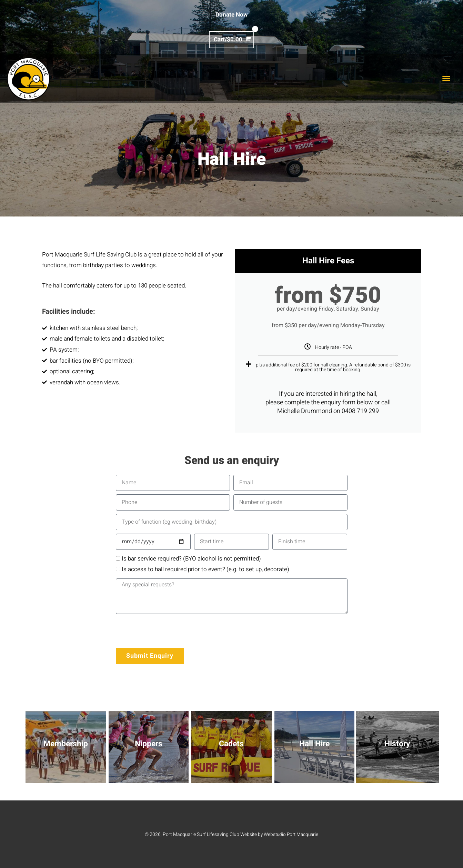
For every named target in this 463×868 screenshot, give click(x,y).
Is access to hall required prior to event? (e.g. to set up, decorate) (205, 569)
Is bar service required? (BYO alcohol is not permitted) (191, 559)
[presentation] (168, 631)
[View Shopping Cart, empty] (231, 39)
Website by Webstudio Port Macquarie (279, 834)
